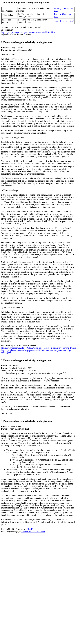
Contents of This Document (33, 531)
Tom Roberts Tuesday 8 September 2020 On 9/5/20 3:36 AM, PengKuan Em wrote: (38, 388)
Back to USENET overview (13, 529)
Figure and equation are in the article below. (20, 345)
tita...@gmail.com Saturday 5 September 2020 (38, 191)
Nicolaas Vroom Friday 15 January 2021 (38, 473)
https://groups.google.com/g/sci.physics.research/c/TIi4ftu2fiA (28, 32)
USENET (30, 529)
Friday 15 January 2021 (64, 21)
